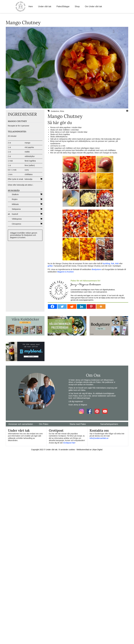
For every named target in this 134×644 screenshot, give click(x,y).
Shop (77, 6)
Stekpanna (16, 209)
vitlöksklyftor (30, 156)
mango (27, 143)
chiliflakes (29, 174)
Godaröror (55, 111)
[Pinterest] (91, 306)
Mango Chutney (65, 116)
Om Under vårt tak (93, 6)
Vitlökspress (17, 219)
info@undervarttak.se (99, 438)
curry (27, 170)
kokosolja (28, 179)
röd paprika (29, 147)
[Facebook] (52, 306)
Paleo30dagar (63, 6)
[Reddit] (72, 306)
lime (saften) (30, 165)
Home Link (21, 7)
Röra (62, 111)
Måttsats (15, 204)
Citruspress (16, 224)
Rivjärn (15, 199)
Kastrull (15, 214)
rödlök (27, 152)
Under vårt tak (45, 6)
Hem (31, 6)
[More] (101, 306)
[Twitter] (62, 306)
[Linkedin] (82, 306)
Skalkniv (15, 194)
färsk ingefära (30, 161)
